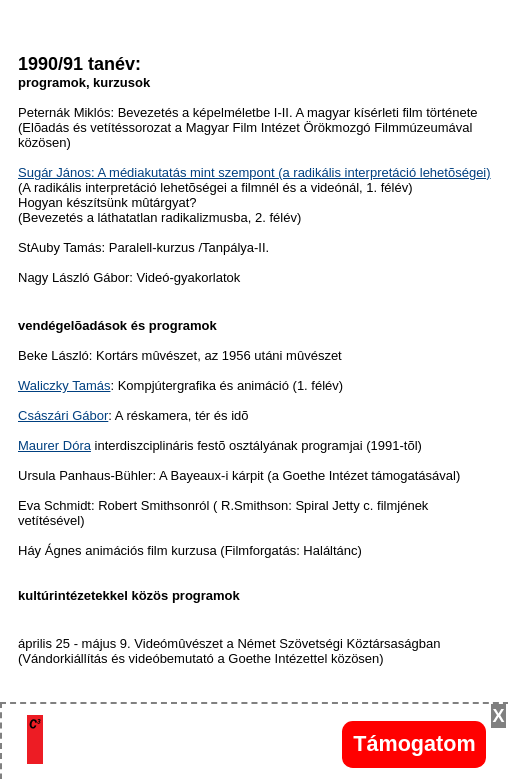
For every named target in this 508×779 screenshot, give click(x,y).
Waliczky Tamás (64, 385)
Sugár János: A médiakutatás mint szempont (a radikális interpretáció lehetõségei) (254, 172)
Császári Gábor (63, 415)
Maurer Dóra (54, 445)
